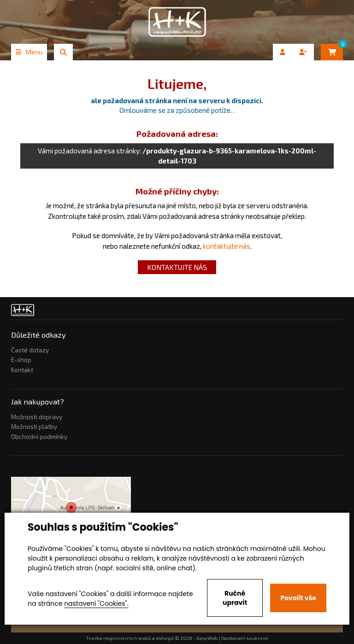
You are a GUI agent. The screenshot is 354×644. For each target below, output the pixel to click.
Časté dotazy (30, 350)
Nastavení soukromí (245, 638)
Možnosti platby (34, 427)
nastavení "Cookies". (96, 603)
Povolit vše (298, 598)
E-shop (21, 360)
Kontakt (22, 370)
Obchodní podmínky (39, 437)
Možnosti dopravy (37, 417)
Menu (29, 52)
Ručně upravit (235, 598)
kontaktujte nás (227, 246)
